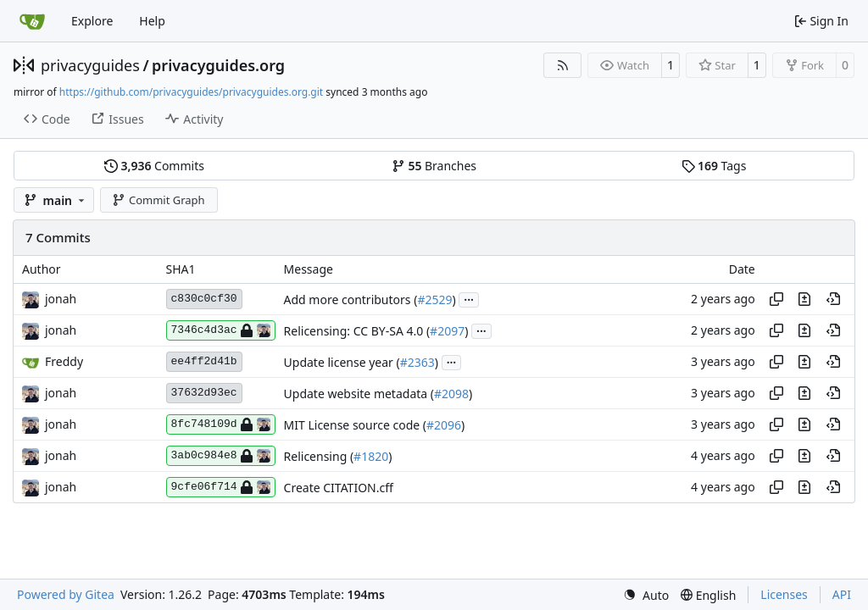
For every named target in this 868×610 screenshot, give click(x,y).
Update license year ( (342, 362)
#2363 (417, 362)
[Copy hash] (776, 299)
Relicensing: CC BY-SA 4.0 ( (357, 331)
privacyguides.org (218, 65)
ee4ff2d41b (204, 361)
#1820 (371, 456)
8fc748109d (221, 424)
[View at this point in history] (833, 299)
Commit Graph (158, 200)
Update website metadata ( (359, 394)
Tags (714, 166)
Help (152, 21)
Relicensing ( (319, 456)
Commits (154, 166)
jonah (61, 299)
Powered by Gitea (66, 594)
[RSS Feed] (563, 65)
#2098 (451, 394)
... (469, 298)
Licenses (784, 594)
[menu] (646, 595)
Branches (434, 166)
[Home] (32, 21)
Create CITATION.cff (339, 488)
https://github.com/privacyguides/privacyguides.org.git (191, 92)
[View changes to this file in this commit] (804, 299)
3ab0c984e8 (221, 456)
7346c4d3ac (221, 330)
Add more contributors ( (351, 299)
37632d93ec (204, 393)
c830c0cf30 (204, 299)
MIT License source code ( (355, 425)
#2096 (444, 425)
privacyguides (90, 65)
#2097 (447, 331)
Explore (92, 21)
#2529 (434, 299)
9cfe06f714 (221, 487)
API (842, 594)
